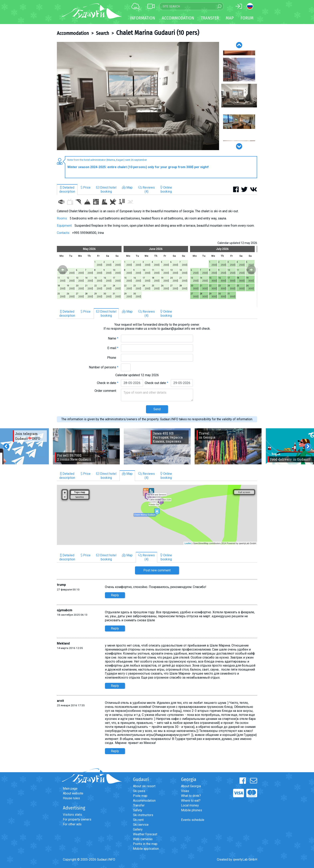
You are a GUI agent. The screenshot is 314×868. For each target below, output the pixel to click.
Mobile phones (192, 810)
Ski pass (139, 791)
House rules (71, 798)
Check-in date (108, 383)
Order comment (106, 391)
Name (113, 338)
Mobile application (146, 849)
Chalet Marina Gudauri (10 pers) (158, 33)
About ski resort (144, 786)
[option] (138, 96)
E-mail (113, 348)
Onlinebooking (166, 189)
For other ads (72, 824)
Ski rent (138, 820)
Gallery (138, 829)
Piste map (140, 796)
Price (86, 187)
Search (103, 33)
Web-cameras (143, 839)
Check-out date (156, 383)
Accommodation (73, 33)
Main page (70, 789)
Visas (185, 791)
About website (73, 793)
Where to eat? (191, 801)
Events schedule (193, 820)
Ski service (141, 825)
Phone (113, 358)
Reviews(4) (146, 189)
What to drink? (191, 796)
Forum (247, 18)
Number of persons (104, 367)
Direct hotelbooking (106, 189)
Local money (190, 805)
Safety (138, 810)
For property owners (77, 819)
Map (230, 18)
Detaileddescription (67, 189)
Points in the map (145, 844)
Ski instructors (143, 815)
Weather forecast (145, 834)
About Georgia (191, 786)
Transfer (139, 805)
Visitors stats (72, 815)
